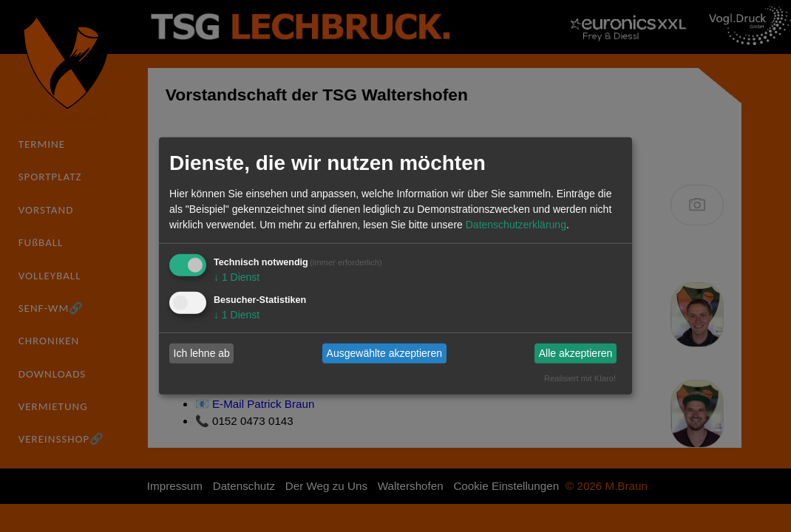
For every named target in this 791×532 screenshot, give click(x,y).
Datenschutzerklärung (516, 225)
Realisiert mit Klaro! (580, 378)
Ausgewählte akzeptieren (384, 353)
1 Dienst (237, 277)
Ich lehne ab (202, 353)
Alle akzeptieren (576, 353)
